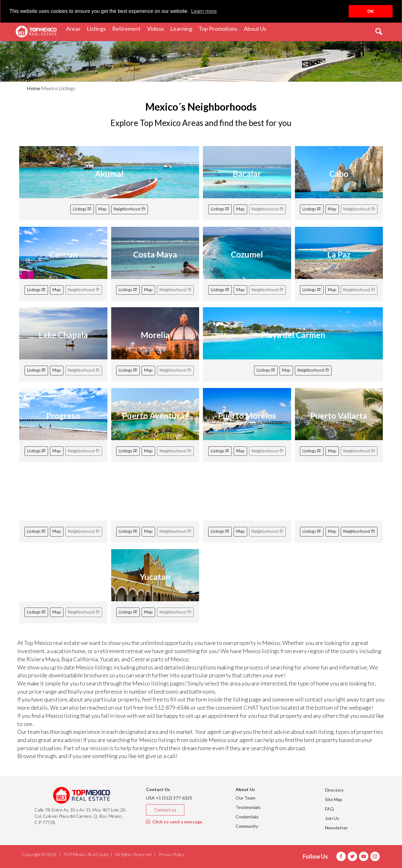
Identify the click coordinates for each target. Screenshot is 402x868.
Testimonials (248, 807)
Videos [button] (157, 28)
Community (247, 826)
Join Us (332, 818)
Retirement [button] (128, 28)
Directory (334, 790)
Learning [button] (183, 28)
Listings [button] (98, 28)
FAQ (329, 809)
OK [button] (371, 11)
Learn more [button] (204, 11)
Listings (82, 209)
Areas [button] (75, 28)
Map (103, 209)
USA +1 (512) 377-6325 (169, 798)
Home (33, 88)
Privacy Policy (171, 854)
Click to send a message (174, 822)
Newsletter (336, 828)
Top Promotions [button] (220, 28)
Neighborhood (130, 209)
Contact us (165, 810)
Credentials (247, 817)
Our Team (245, 798)
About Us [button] (257, 28)
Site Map (334, 799)
